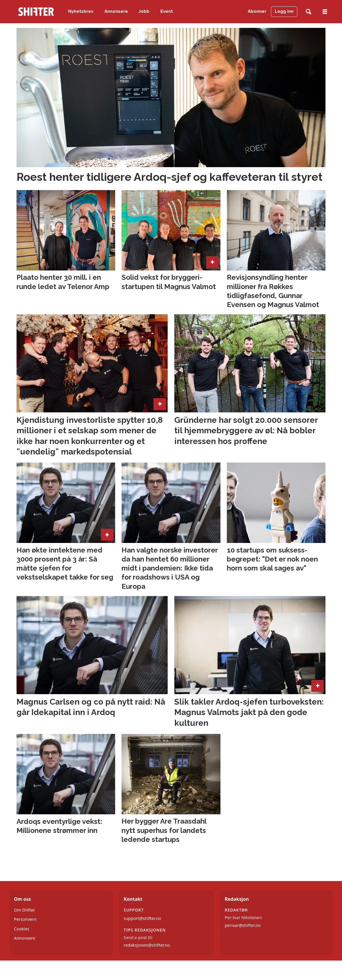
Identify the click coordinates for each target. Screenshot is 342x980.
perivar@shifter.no (243, 925)
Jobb (144, 11)
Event (167, 11)
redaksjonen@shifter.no (147, 945)
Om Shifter (25, 910)
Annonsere (116, 11)
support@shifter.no (142, 918)
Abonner (257, 11)
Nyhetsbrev (81, 11)
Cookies (22, 929)
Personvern (25, 919)
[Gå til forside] (36, 12)
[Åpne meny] (325, 12)
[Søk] (308, 12)
